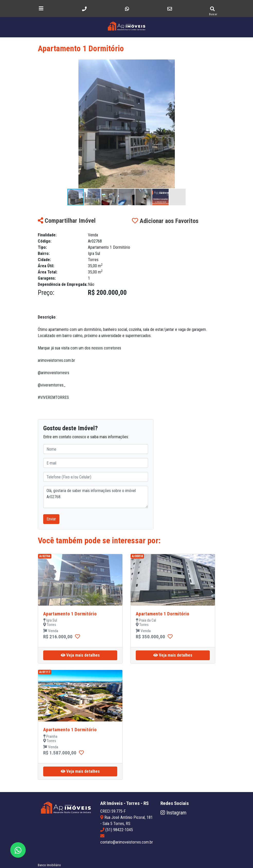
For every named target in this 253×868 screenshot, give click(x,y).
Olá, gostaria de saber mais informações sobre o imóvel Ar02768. (96, 497)
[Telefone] (84, 9)
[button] (211, 64)
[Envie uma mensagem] (127, 9)
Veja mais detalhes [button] (80, 655)
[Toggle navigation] (41, 8)
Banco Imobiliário (49, 865)
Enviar (51, 519)
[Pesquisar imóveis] (212, 9)
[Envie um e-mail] (170, 9)
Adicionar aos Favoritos (165, 221)
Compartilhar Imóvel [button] (67, 221)
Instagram (173, 813)
